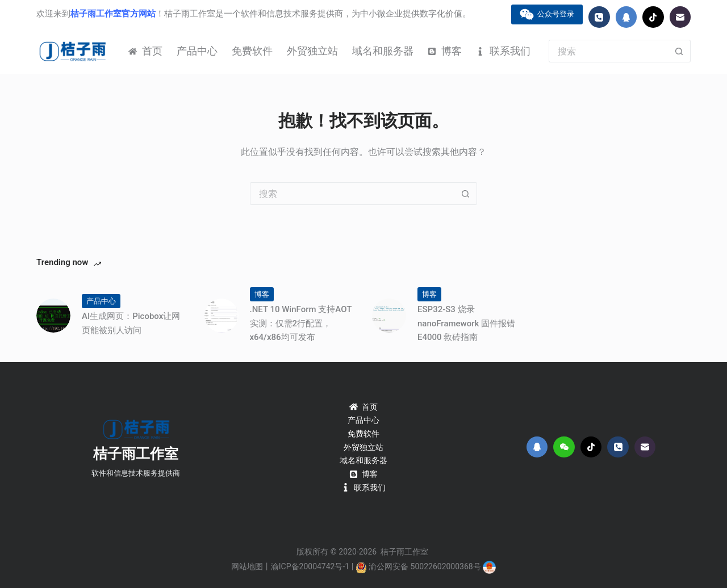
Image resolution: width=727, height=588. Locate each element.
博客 (445, 51)
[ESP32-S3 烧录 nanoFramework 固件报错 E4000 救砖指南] (389, 316)
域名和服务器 (383, 51)
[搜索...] (608, 51)
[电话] (599, 17)
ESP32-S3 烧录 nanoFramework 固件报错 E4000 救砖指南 (466, 324)
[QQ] (626, 17)
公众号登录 (547, 14)
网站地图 (247, 566)
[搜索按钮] (679, 51)
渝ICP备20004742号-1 (310, 566)
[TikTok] (653, 17)
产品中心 (197, 51)
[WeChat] (564, 447)
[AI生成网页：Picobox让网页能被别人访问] (53, 316)
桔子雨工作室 (136, 454)
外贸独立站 (312, 51)
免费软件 (252, 51)
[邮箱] (680, 17)
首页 (145, 51)
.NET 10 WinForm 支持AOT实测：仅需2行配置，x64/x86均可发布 (301, 324)
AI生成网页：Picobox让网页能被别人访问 (131, 323)
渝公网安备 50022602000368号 (425, 566)
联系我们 (503, 51)
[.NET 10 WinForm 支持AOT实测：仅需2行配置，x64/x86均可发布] (222, 316)
